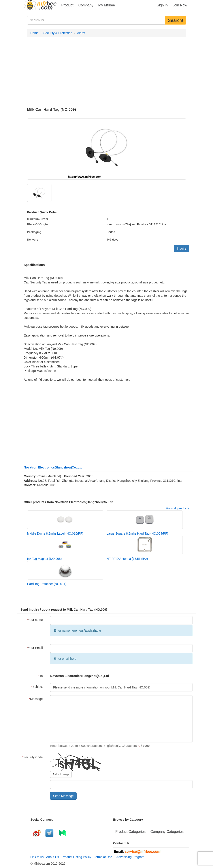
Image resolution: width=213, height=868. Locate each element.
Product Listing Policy (76, 857)
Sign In (162, 5)
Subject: (37, 687)
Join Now (180, 5)
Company (86, 5)
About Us (53, 857)
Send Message (63, 796)
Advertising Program (130, 857)
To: (41, 676)
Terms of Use (103, 857)
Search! (176, 20)
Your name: (35, 620)
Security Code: (33, 757)
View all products (178, 508)
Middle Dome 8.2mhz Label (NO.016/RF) (55, 533)
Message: (36, 699)
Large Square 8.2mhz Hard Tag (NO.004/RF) (137, 533)
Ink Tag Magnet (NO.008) (44, 559)
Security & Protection (58, 33)
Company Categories (167, 832)
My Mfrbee (107, 5)
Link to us (37, 857)
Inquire (182, 249)
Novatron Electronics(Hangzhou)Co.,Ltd (53, 467)
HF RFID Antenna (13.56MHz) (127, 559)
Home (35, 33)
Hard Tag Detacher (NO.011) (47, 584)
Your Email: (35, 648)
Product (67, 5)
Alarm (81, 33)
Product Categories (131, 832)
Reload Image (61, 774)
